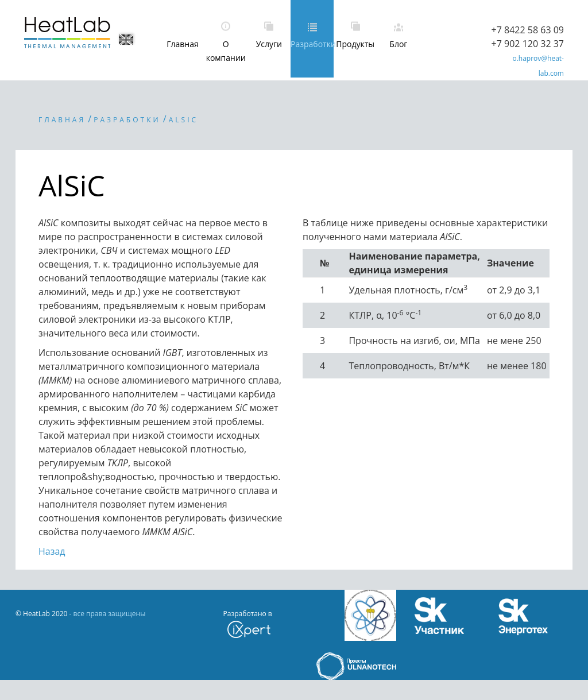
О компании (226, 51)
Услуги (269, 44)
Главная (183, 44)
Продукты (355, 44)
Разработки (312, 44)
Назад (52, 551)
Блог (398, 44)
